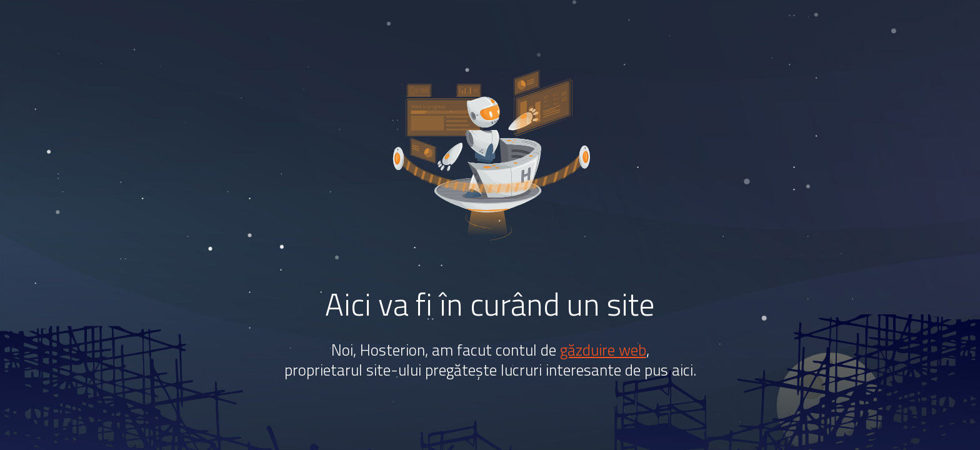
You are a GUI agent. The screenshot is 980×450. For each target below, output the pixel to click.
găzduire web (603, 350)
